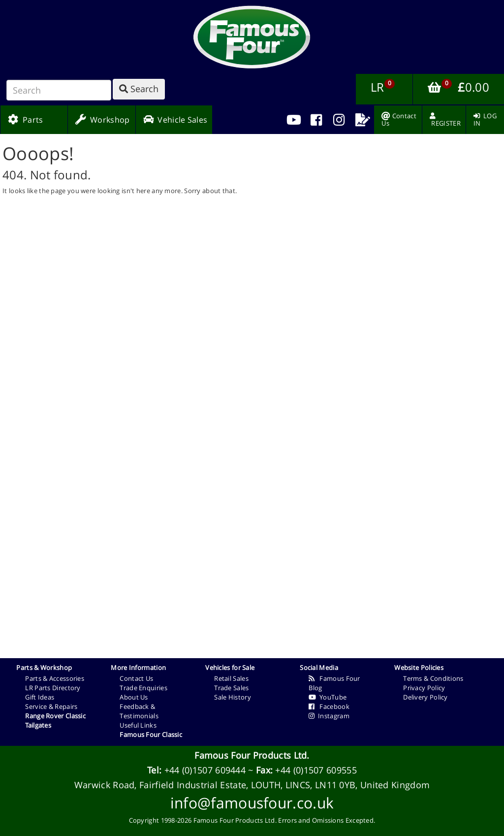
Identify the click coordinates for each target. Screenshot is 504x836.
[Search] (59, 90)
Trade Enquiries (143, 688)
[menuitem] (316, 120)
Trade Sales (231, 688)
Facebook (329, 706)
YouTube (328, 697)
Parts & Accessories (55, 678)
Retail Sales (231, 678)
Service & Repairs (51, 706)
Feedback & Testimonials (139, 711)
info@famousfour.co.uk (252, 803)
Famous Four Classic (151, 735)
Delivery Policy (425, 697)
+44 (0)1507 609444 (205, 770)
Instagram (329, 716)
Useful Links (138, 725)
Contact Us (136, 678)
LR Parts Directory (53, 688)
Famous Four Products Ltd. (252, 755)
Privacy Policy (424, 688)
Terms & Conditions (433, 678)
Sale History (233, 697)
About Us (134, 697)
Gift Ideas (40, 697)
